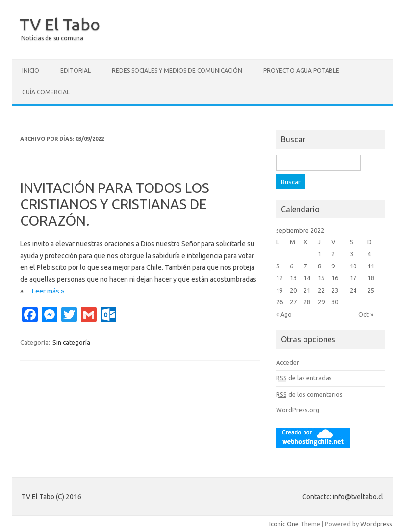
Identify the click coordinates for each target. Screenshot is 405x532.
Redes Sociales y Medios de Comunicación (177, 70)
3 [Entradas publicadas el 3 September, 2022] (351, 254)
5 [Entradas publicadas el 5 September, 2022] (278, 266)
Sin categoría (71, 342)
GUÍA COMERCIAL (46, 92)
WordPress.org (298, 410)
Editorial (76, 70)
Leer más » (48, 291)
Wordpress (376, 524)
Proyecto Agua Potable (301, 70)
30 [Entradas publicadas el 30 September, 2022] (335, 302)
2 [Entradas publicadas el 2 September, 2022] (333, 254)
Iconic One (284, 524)
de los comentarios (309, 394)
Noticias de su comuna (52, 38)
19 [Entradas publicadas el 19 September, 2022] (279, 290)
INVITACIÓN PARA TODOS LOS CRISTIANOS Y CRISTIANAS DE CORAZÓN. (115, 204)
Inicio (31, 70)
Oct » (366, 314)
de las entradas (304, 378)
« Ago (284, 314)
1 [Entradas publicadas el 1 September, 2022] (319, 254)
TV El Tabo (60, 24)
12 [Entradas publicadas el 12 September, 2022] (279, 278)
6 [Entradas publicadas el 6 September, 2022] (291, 266)
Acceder (288, 362)
